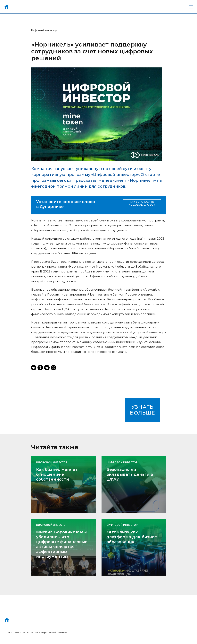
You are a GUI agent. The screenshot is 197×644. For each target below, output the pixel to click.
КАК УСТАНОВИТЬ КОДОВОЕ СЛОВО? (142, 203)
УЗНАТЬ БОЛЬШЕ (142, 410)
